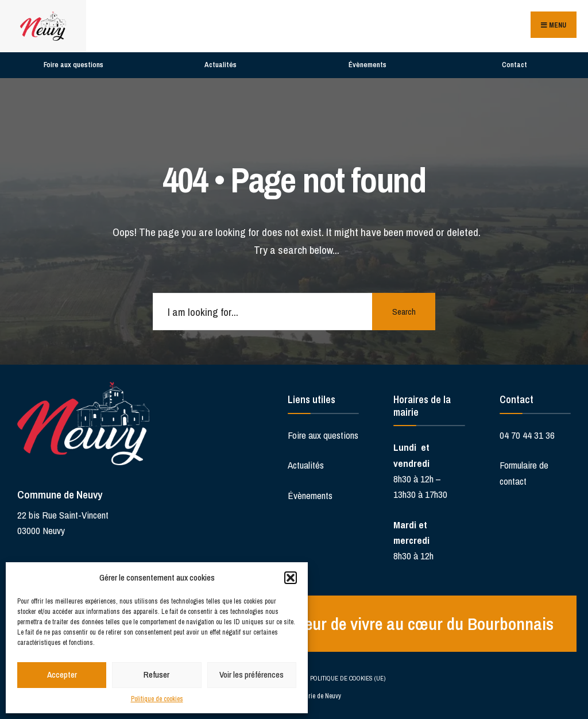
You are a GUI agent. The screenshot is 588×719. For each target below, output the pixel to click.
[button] (291, 578)
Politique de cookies (157, 699)
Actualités (220, 65)
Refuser (156, 674)
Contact (514, 65)
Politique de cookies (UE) (348, 678)
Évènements (367, 65)
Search (404, 312)
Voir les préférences (252, 674)
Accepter (62, 674)
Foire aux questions (73, 65)
